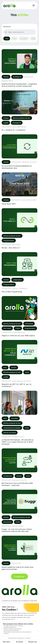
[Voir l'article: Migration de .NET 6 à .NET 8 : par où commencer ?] (19, 364)
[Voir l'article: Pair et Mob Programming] (19, 272)
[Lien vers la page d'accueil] (9, 6)
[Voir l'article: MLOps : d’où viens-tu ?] (19, 228)
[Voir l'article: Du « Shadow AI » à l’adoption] (19, 111)
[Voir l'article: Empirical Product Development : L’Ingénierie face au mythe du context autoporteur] (19, 68)
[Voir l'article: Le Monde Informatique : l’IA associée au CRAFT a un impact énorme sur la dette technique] (19, 418)
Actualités (24, 39)
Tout (7, 39)
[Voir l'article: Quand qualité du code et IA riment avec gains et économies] (19, 553)
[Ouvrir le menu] (34, 5)
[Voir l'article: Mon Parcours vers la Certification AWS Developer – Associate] (19, 467)
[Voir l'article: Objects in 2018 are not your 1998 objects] (19, 316)
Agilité (34, 39)
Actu (14, 39)
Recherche (7, 27)
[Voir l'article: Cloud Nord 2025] (19, 189)
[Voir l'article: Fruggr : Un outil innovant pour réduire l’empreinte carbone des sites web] (19, 511)
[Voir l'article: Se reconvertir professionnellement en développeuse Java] (19, 152)
